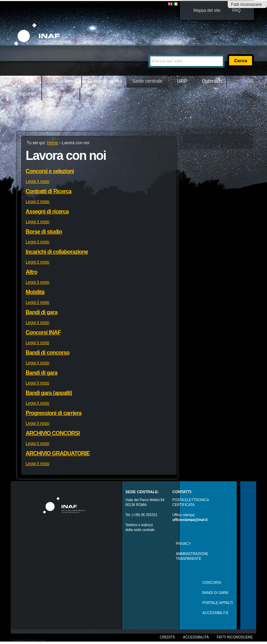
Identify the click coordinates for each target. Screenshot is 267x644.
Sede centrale (147, 81)
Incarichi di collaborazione (57, 252)
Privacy (183, 544)
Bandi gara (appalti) (49, 393)
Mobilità (35, 292)
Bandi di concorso (48, 353)
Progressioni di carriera (54, 413)
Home (28, 81)
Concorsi (212, 583)
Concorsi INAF (43, 332)
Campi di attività (105, 81)
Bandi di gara (42, 312)
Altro (31, 272)
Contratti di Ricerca (49, 191)
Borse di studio (44, 232)
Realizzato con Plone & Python (29, 640)
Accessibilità (196, 637)
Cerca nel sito (148, 51)
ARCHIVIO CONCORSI (53, 433)
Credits (168, 637)
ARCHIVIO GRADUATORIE (58, 453)
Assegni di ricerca (47, 211)
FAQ (236, 10)
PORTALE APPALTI (218, 603)
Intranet (28, 94)
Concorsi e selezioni (50, 171)
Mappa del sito (207, 10)
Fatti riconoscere (246, 5)
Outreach (212, 81)
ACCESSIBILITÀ (215, 613)
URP (182, 81)
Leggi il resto (38, 181)
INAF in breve (62, 81)
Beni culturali (61, 94)
